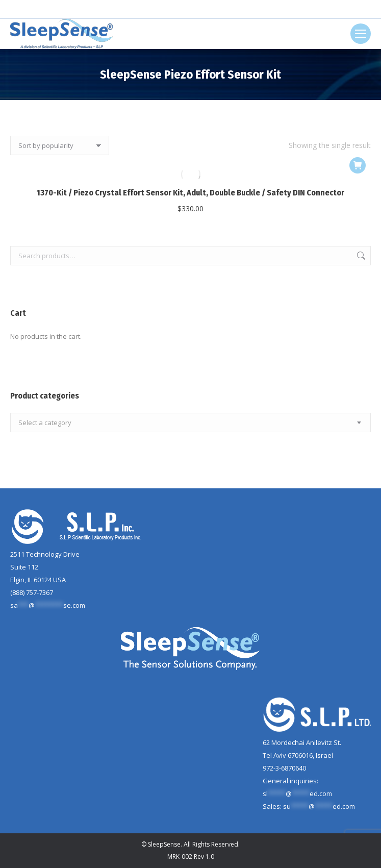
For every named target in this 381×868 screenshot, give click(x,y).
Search (360, 256)
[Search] (191, 9)
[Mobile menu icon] (361, 34)
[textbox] (45, 423)
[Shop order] (60, 145)
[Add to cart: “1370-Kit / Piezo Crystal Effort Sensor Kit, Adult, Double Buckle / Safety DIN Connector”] (358, 165)
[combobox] (190, 423)
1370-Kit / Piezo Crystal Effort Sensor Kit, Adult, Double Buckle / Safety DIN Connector (190, 193)
